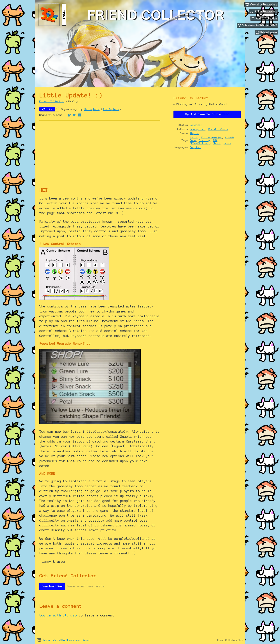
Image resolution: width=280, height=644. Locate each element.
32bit (194, 137)
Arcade (230, 137)
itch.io (46, 640)
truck (227, 143)
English (195, 147)
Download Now (52, 586)
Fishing (204, 140)
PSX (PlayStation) (204, 142)
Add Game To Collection (207, 114)
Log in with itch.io (58, 615)
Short (217, 143)
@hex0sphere (111, 109)
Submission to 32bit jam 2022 (257, 25)
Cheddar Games (218, 129)
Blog (240, 640)
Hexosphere (92, 109)
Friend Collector (52, 101)
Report (86, 640)
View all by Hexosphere (66, 640)
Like (47, 109)
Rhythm (194, 133)
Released (196, 125)
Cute (193, 140)
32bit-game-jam (211, 137)
